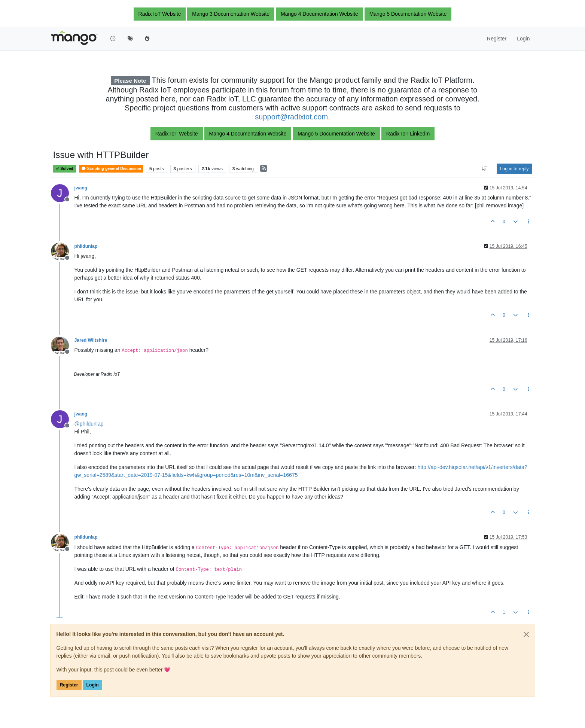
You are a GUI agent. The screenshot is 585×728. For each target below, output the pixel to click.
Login (92, 685)
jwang (81, 188)
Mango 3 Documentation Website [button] (231, 14)
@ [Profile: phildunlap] (89, 424)
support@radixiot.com (291, 117)
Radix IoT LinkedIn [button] (408, 134)
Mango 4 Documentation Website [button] (319, 14)
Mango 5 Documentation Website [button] (408, 14)
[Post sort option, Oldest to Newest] (484, 169)
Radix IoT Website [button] (160, 14)
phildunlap (86, 246)
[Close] (526, 634)
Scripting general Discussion (111, 169)
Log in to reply (514, 169)
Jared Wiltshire (91, 340)
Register (69, 685)
